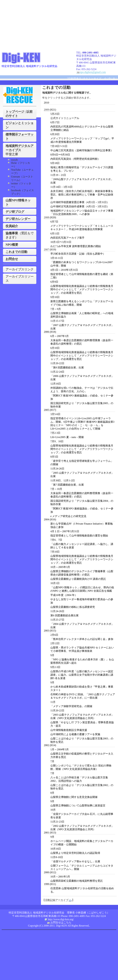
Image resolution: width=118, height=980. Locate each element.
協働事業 (12, 233)
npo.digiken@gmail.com (91, 72)
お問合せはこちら (59, 922)
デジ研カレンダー (18, 219)
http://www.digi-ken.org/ (59, 919)
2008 (46, 217)
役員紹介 (12, 226)
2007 (46, 249)
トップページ (15, 112)
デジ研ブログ (15, 212)
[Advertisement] (60, 24)
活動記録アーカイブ (58, 900)
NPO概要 (12, 245)
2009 (46, 110)
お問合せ (12, 259)
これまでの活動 (16, 252)
